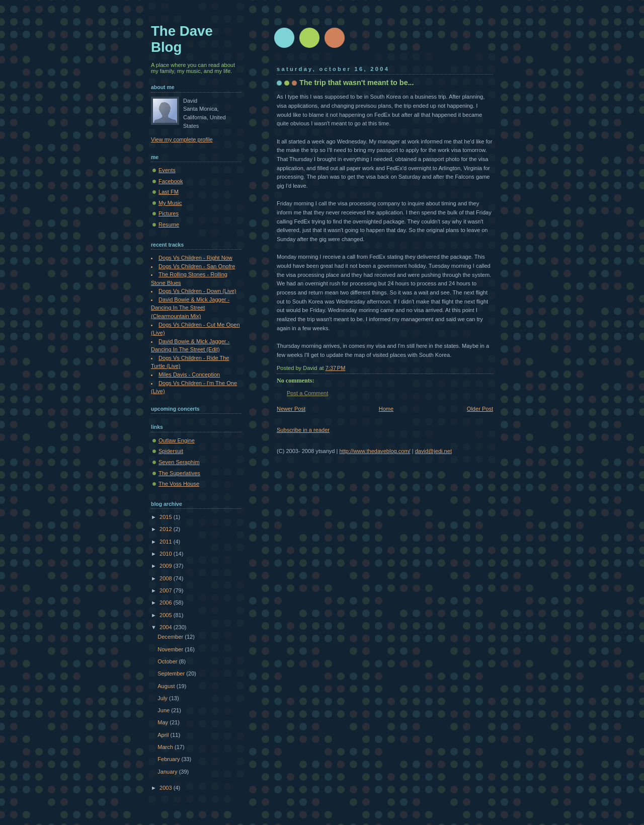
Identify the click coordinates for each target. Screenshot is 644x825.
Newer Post (291, 409)
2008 (167, 578)
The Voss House (179, 484)
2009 (167, 566)
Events (167, 170)
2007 (167, 590)
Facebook (171, 181)
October (168, 661)
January (168, 772)
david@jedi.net (433, 451)
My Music (170, 203)
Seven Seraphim (179, 462)
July (163, 698)
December (171, 637)
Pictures (169, 213)
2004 (167, 627)
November (171, 649)
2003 (167, 788)
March (166, 747)
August (167, 686)
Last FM (169, 192)
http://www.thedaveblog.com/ (375, 451)
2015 (167, 517)
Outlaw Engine (177, 440)
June (164, 710)
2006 (167, 603)
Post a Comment (307, 393)
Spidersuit (171, 451)
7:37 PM (336, 368)
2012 (167, 529)
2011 (167, 542)
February (169, 759)
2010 (167, 554)
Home (386, 409)
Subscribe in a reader (303, 430)
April (164, 735)
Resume (169, 224)
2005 (167, 615)
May (164, 722)
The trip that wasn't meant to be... (357, 83)
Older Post (480, 409)
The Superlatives (179, 473)
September (172, 673)
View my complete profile (182, 139)
